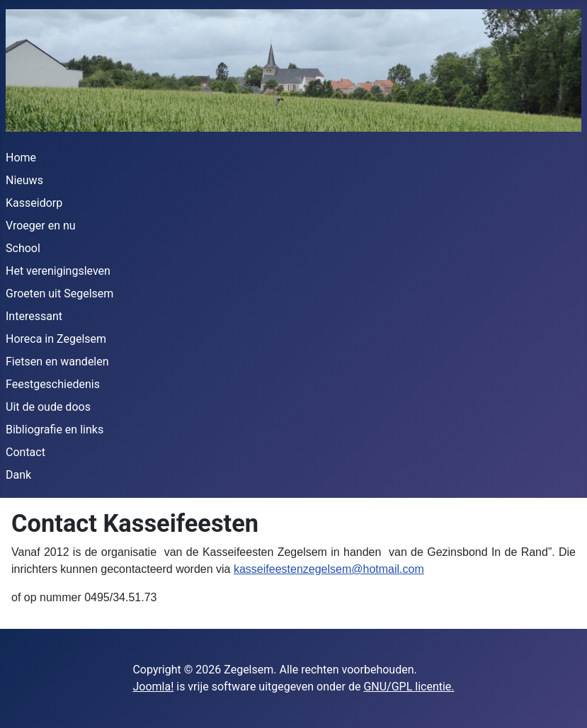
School (23, 248)
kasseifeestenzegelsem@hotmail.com (329, 569)
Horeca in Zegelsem (56, 339)
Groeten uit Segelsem (59, 294)
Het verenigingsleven (58, 271)
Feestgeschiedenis (53, 384)
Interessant (34, 316)
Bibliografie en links (55, 430)
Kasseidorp (34, 203)
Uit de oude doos (48, 407)
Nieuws (24, 180)
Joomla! (153, 687)
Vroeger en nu (41, 226)
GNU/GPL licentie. (409, 687)
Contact (25, 452)
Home (21, 158)
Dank (18, 475)
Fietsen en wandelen (57, 362)
